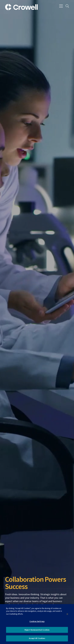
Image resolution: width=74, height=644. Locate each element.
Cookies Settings (37, 621)
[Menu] (61, 6)
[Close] (67, 614)
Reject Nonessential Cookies (37, 630)
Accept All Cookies (37, 638)
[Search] (67, 6)
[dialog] (37, 624)
